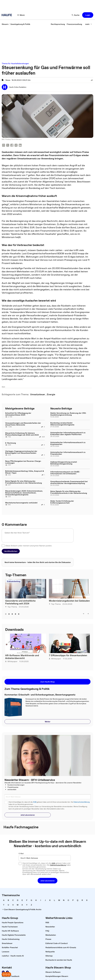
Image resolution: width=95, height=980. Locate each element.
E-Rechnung (11, 443)
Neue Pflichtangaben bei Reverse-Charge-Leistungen (23, 462)
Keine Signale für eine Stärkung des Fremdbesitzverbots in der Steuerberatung (23, 482)
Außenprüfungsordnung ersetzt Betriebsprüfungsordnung (64, 463)
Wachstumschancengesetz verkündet (21, 503)
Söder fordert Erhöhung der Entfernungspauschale (62, 502)
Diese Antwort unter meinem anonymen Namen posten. (29, 546)
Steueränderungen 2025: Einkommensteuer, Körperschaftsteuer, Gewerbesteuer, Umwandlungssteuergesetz (24, 493)
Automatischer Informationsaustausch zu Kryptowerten (68, 443)
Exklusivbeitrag (14, 581)
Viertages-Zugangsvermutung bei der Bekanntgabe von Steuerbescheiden (21, 452)
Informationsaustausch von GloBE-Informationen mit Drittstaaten (65, 473)
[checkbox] (3, 546)
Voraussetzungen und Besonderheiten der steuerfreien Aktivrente (23, 424)
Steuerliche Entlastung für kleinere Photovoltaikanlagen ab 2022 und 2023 (22, 434)
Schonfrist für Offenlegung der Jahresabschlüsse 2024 (18, 414)
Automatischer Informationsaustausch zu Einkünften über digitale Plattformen (68, 433)
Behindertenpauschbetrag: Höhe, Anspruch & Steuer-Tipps (25, 472)
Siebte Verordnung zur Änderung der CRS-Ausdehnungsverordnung (68, 414)
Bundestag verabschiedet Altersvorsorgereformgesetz (62, 424)
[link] (5, 24)
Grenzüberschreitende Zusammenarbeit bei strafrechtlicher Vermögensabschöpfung (69, 482)
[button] (21, 15)
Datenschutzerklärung (82, 802)
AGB (35, 802)
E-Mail (21, 853)
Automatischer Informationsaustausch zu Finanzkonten (68, 453)
